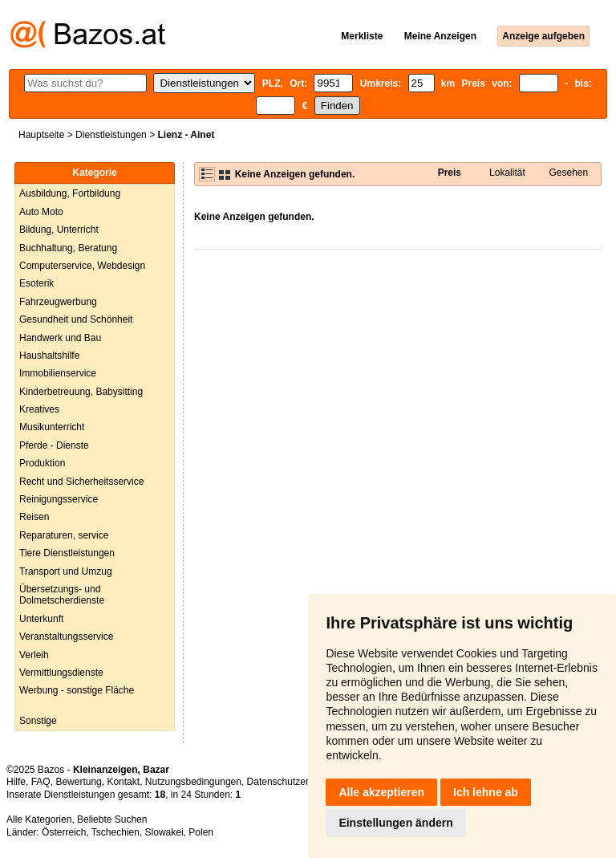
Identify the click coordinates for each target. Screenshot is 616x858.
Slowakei (164, 832)
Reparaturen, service (64, 535)
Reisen (34, 517)
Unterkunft (41, 619)
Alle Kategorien (39, 819)
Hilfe (16, 782)
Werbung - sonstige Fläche (77, 690)
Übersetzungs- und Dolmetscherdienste (62, 595)
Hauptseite (41, 135)
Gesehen (568, 173)
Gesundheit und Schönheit (76, 319)
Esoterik (36, 283)
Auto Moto (41, 212)
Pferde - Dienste (54, 445)
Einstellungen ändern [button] (395, 823)
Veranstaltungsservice (66, 636)
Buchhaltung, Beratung (68, 248)
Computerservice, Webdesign (82, 266)
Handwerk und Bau (60, 338)
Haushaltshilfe (49, 356)
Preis (450, 173)
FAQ (41, 782)
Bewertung (78, 782)
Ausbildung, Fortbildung (70, 193)
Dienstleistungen (111, 135)
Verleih (34, 655)
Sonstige (38, 721)
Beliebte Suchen (112, 819)
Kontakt (123, 782)
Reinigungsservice (59, 499)
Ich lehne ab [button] (486, 792)
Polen (201, 832)
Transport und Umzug (66, 571)
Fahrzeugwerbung (58, 302)
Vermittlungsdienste (61, 673)
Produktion (42, 463)
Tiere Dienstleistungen (67, 553)
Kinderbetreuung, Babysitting (81, 392)
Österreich (64, 832)
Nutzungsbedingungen (193, 782)
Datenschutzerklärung (294, 782)
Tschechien (115, 832)
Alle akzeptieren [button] (381, 792)
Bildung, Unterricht (59, 230)
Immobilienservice (58, 373)
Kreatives (39, 409)
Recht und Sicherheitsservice (81, 482)
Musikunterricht (52, 427)
